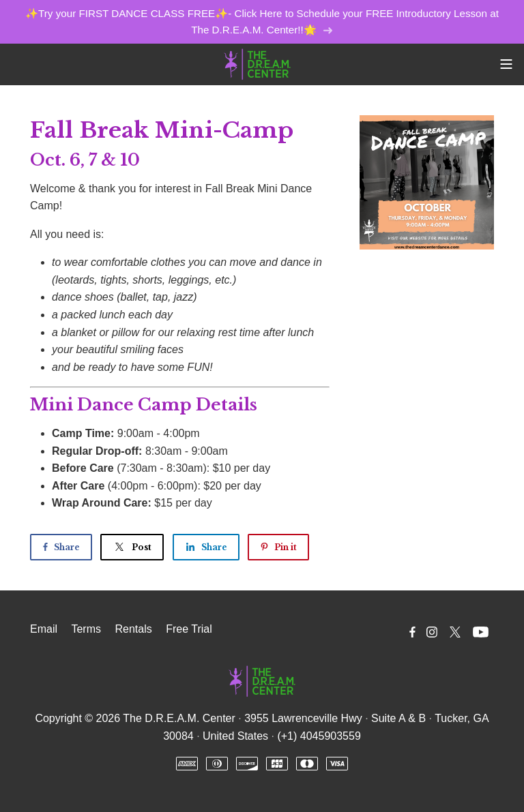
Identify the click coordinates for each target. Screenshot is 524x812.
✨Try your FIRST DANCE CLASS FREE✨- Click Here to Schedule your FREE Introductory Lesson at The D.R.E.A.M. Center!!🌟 (262, 21)
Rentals (133, 629)
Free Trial (189, 629)
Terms (86, 629)
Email (44, 629)
